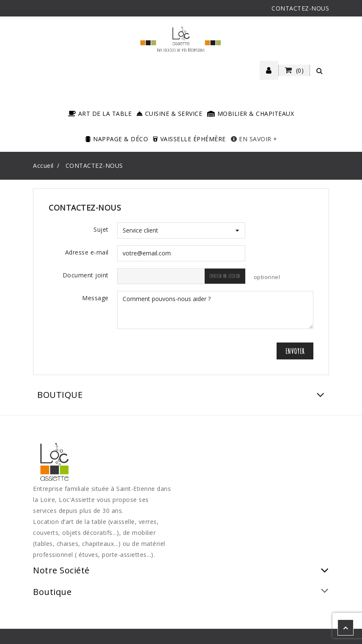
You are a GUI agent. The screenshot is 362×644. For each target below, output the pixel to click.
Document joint (86, 275)
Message (95, 298)
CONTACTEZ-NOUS (300, 8)
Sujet (101, 229)
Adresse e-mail (87, 252)
